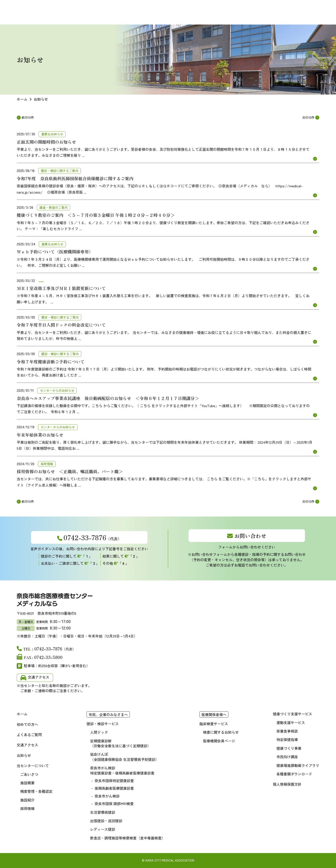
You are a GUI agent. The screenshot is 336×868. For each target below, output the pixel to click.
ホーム (22, 714)
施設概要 (27, 783)
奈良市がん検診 (107, 796)
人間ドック (99, 732)
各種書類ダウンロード (294, 774)
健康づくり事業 (289, 748)
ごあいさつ (29, 774)
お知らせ (24, 755)
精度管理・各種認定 (36, 791)
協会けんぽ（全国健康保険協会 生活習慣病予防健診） (124, 757)
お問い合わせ (250, 536)
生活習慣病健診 (103, 812)
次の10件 (308, 118)
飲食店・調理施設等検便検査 (128, 838)
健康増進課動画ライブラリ (298, 765)
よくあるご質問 (29, 735)
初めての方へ (27, 724)
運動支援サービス (291, 723)
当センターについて (33, 766)
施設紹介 (27, 800)
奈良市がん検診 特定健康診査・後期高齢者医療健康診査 (122, 770)
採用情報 (27, 808)
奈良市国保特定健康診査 (114, 781)
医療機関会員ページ (219, 741)
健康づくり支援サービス (292, 714)
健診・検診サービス (103, 724)
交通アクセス (39, 677)
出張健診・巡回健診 (106, 821)
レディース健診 (103, 829)
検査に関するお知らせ (221, 732)
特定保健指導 (287, 739)
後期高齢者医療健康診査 (114, 788)
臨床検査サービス (214, 724)
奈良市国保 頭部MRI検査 (114, 804)
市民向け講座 (287, 757)
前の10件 (28, 118)
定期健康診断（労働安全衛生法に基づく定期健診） (120, 743)
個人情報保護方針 (287, 784)
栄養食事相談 (287, 731)
